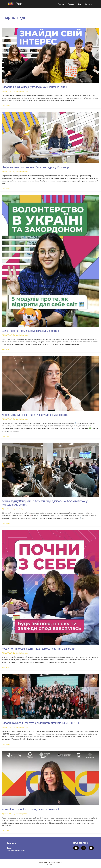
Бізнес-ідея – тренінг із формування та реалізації (32, 809)
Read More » (6, 106)
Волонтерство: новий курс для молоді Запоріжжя (32, 331)
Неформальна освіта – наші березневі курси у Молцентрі (37, 167)
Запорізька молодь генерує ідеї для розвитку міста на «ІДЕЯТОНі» (43, 723)
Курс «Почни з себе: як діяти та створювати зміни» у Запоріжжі (41, 649)
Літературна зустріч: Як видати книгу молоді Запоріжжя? (37, 415)
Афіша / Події (7, 91)
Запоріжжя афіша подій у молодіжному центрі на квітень (37, 87)
